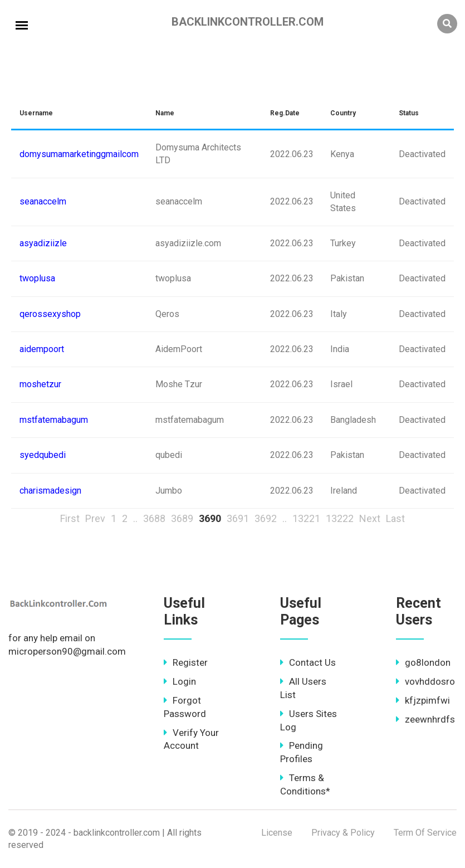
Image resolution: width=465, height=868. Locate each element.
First (70, 518)
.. (135, 518)
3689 (182, 518)
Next (370, 518)
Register (186, 662)
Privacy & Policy (343, 833)
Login (180, 681)
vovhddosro (425, 681)
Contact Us (308, 662)
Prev (95, 518)
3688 (154, 518)
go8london (423, 662)
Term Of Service (425, 833)
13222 (340, 518)
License (277, 833)
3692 (266, 518)
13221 (306, 518)
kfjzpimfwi (423, 700)
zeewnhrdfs (425, 719)
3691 (238, 518)
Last (395, 518)
